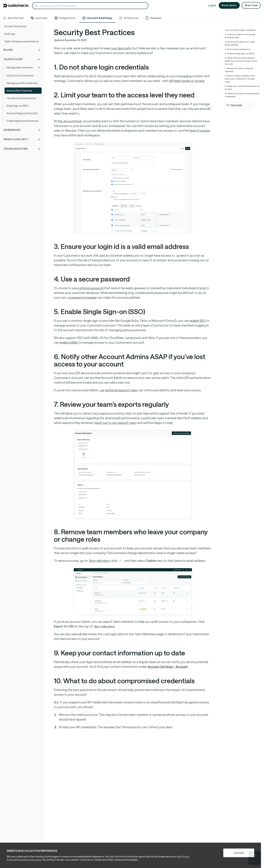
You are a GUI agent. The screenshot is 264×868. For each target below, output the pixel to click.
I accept (239, 853)
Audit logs (10, 34)
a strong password (90, 288)
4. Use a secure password (237, 49)
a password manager (82, 297)
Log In (212, 5)
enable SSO (198, 321)
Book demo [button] (229, 5)
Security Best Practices (19, 91)
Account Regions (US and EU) (22, 113)
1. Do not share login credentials (240, 30)
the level (70, 121)
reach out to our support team (115, 423)
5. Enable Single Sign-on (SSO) (240, 53)
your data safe (121, 48)
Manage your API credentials (22, 83)
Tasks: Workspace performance (21, 41)
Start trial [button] (251, 5)
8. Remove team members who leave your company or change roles (240, 79)
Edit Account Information (20, 75)
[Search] (90, 6)
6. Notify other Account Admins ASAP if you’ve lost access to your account (241, 61)
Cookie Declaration (30, 860)
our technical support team (119, 390)
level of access (200, 131)
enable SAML (69, 342)
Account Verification (15, 26)
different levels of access (187, 81)
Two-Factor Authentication (21, 98)
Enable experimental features (22, 121)
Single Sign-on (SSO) (18, 106)
